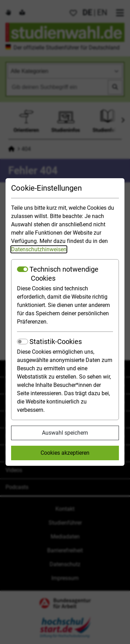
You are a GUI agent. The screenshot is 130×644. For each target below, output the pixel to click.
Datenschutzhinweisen (39, 249)
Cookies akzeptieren (65, 453)
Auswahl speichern (65, 433)
